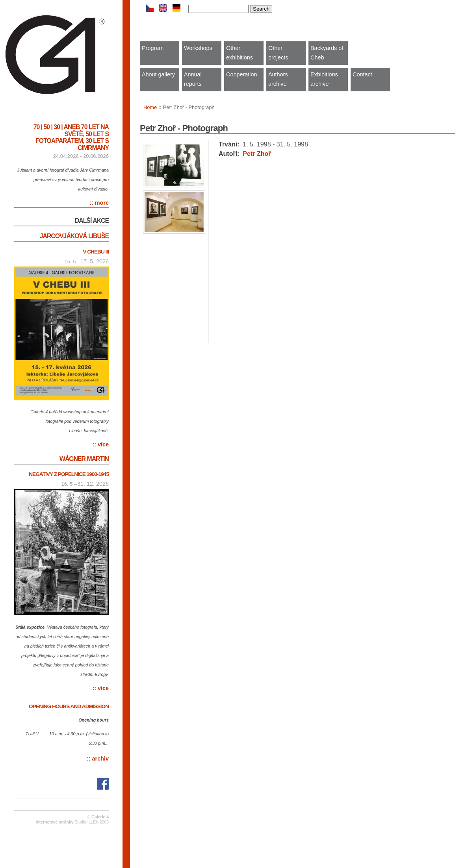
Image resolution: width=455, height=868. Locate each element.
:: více (100, 444)
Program (153, 48)
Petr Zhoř (257, 154)
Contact (362, 74)
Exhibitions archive (324, 79)
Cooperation (241, 74)
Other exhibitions (240, 53)
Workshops (198, 48)
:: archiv (98, 759)
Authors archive (278, 79)
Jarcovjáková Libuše (74, 236)
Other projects (278, 53)
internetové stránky (55, 822)
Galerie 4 (100, 817)
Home (150, 107)
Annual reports (193, 79)
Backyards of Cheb (327, 53)
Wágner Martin (84, 459)
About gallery (158, 74)
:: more (99, 203)
